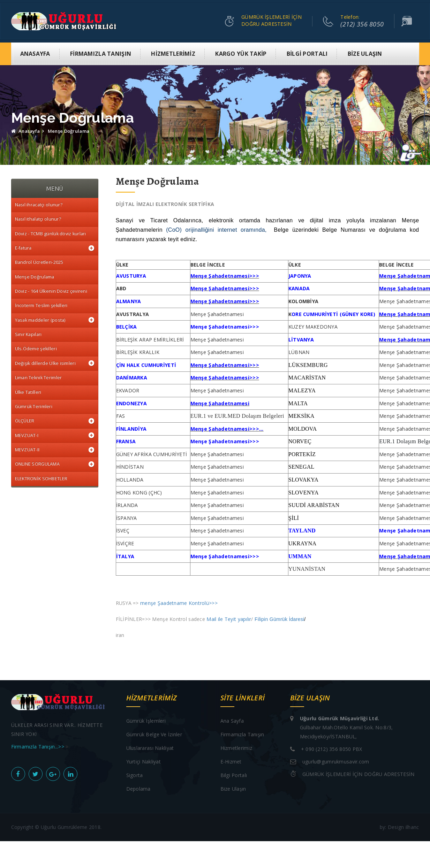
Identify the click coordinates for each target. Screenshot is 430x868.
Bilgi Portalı (234, 775)
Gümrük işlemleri (146, 721)
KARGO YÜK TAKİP (241, 54)
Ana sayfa (232, 721)
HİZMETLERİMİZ (173, 54)
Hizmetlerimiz (236, 748)
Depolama (138, 789)
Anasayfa (26, 131)
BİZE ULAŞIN (365, 54)
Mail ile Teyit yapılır (229, 619)
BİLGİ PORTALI (307, 54)
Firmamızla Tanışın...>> (39, 747)
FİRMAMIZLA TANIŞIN (101, 54)
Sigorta (135, 775)
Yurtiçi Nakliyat (144, 762)
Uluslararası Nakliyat (150, 748)
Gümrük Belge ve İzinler (154, 735)
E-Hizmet (231, 762)
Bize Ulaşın (233, 789)
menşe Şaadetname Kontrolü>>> (179, 603)
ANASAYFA (35, 54)
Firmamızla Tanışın (242, 735)
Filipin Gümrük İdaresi (279, 620)
